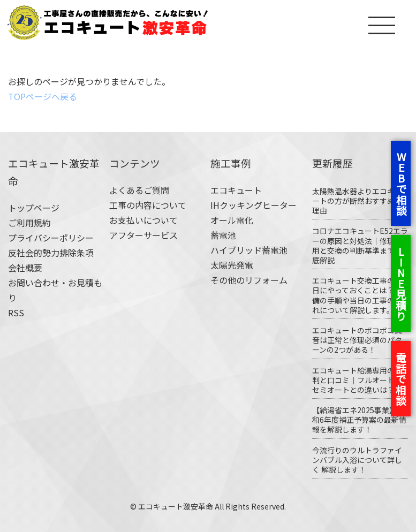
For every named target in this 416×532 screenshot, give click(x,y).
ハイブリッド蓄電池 (249, 250)
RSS (16, 313)
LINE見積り (401, 283)
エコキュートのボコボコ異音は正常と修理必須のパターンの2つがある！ (357, 340)
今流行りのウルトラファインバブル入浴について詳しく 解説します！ (357, 460)
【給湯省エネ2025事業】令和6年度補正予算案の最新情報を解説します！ (359, 420)
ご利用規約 (29, 223)
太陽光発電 (232, 265)
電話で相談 (401, 378)
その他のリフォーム (249, 280)
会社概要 (25, 268)
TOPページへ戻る (43, 96)
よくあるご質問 (139, 190)
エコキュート (236, 190)
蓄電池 (223, 235)
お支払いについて (143, 220)
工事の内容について (148, 205)
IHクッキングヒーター (254, 205)
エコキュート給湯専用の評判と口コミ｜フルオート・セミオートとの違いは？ (357, 380)
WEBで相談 (401, 182)
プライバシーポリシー (51, 238)
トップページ (34, 208)
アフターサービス (143, 235)
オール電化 (232, 220)
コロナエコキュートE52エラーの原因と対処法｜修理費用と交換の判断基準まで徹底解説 (360, 245)
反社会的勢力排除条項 (51, 253)
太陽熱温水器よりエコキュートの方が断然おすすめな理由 (357, 201)
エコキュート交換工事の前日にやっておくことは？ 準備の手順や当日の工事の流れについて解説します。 (358, 295)
